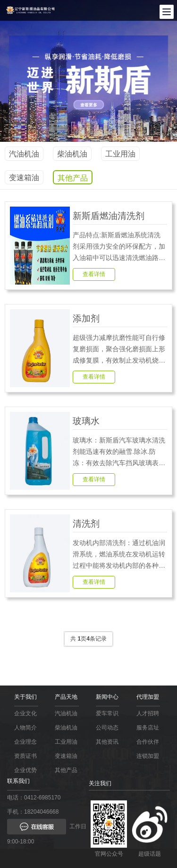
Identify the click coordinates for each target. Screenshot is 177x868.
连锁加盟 (148, 756)
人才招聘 (148, 713)
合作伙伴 (148, 742)
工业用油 (120, 154)
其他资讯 (107, 742)
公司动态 (107, 728)
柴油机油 (72, 154)
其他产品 (73, 178)
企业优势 (25, 770)
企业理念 (25, 742)
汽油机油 (24, 154)
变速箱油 (24, 178)
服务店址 (148, 728)
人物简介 (25, 728)
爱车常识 (107, 713)
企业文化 (25, 713)
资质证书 (25, 756)
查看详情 (94, 274)
